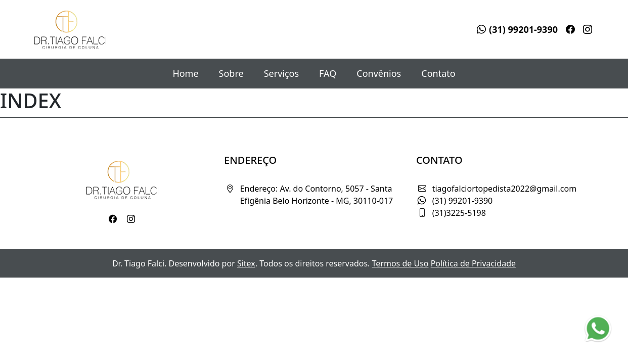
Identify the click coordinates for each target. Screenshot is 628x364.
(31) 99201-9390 (517, 29)
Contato (438, 73)
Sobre (231, 73)
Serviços (281, 73)
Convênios (379, 73)
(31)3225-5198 (459, 213)
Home (185, 73)
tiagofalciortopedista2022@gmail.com (504, 189)
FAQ (328, 73)
